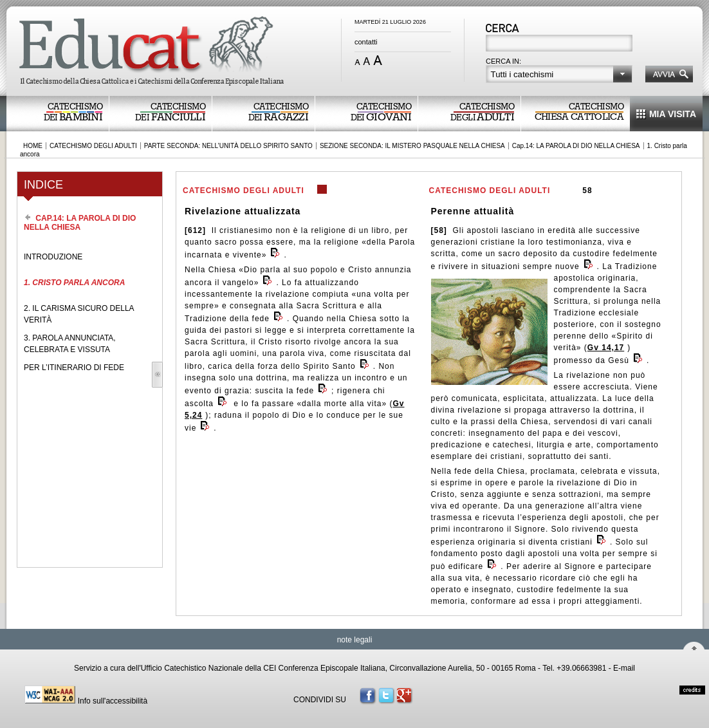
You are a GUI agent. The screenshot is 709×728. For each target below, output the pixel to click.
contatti (366, 42)
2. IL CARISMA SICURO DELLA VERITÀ (79, 314)
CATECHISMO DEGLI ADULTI (93, 146)
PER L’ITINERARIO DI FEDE (74, 368)
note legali (355, 640)
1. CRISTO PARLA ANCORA (74, 283)
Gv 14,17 (606, 348)
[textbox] (560, 44)
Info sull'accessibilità (113, 701)
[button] (559, 74)
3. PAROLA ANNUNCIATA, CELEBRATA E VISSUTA (70, 344)
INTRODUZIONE (53, 257)
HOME (33, 146)
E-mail (624, 668)
